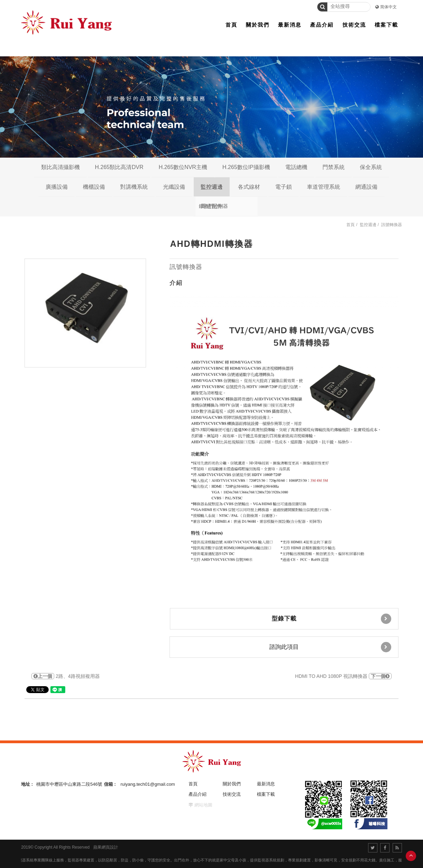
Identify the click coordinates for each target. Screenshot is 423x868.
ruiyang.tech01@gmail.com (148, 784)
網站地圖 (203, 805)
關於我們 (232, 784)
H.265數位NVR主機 (183, 167)
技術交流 (232, 794)
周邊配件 (212, 206)
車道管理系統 (324, 187)
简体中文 (388, 7)
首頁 (350, 225)
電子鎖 (283, 187)
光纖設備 (174, 187)
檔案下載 (266, 794)
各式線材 (249, 187)
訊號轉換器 (392, 225)
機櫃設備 (94, 187)
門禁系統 (334, 167)
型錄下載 (331, 619)
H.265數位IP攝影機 (246, 167)
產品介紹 (198, 794)
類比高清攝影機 (60, 167)
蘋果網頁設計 (106, 847)
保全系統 (371, 167)
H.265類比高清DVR (119, 167)
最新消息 (266, 784)
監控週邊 (212, 187)
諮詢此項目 (330, 647)
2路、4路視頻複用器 (65, 676)
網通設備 (366, 187)
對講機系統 (134, 187)
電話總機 (296, 167)
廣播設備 (57, 187)
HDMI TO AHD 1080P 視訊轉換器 (343, 676)
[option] (85, 313)
